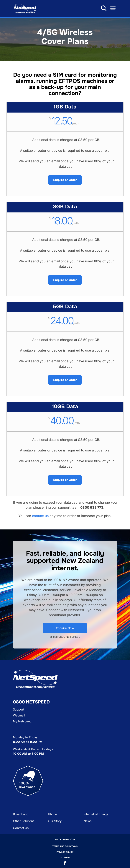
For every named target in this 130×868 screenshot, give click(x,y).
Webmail (19, 715)
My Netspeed (22, 721)
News (88, 821)
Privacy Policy (65, 852)
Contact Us (21, 828)
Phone (53, 814)
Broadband (21, 814)
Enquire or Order (65, 180)
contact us (40, 516)
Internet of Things (96, 814)
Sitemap (65, 858)
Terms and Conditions (65, 846)
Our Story (55, 821)
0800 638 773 (96, 8)
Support (19, 709)
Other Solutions (24, 821)
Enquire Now (65, 628)
